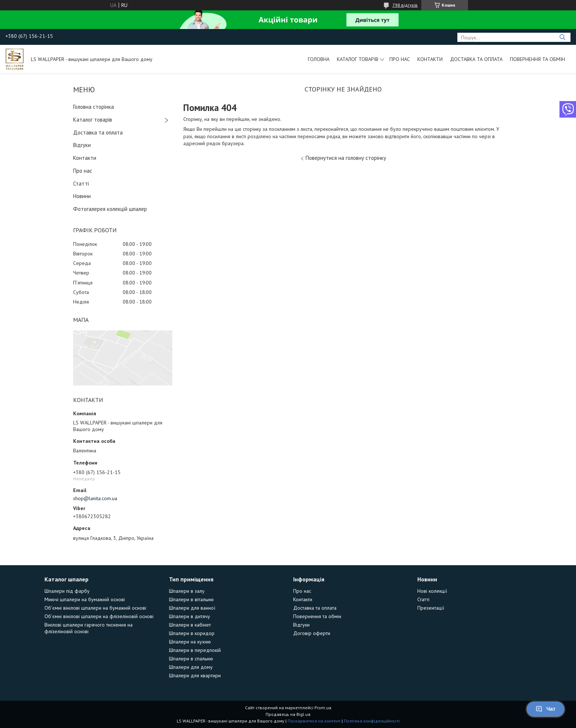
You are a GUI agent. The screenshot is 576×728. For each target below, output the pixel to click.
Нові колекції (432, 591)
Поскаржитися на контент (314, 721)
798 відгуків (405, 5)
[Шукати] (562, 37)
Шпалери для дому (191, 667)
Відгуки (82, 145)
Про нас (400, 59)
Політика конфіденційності (372, 721)
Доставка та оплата (476, 59)
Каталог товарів (358, 59)
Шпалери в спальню (191, 659)
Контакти (430, 59)
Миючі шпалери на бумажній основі (85, 599)
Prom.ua (323, 708)
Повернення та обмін (537, 59)
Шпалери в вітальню (191, 599)
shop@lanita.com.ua (95, 498)
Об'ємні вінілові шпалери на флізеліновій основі (99, 616)
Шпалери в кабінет (190, 625)
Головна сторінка (93, 107)
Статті (81, 184)
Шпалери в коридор (192, 633)
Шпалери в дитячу (190, 616)
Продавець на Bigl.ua (288, 714)
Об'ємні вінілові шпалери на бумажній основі (95, 608)
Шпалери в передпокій (195, 650)
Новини (82, 196)
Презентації (431, 608)
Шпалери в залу (187, 591)
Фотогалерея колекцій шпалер (110, 209)
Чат (546, 709)
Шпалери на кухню (190, 642)
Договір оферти (312, 633)
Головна (319, 59)
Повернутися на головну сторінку (346, 158)
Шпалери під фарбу (67, 591)
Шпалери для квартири (195, 675)
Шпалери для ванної (192, 608)
